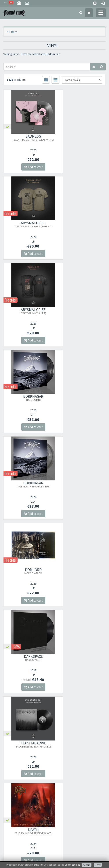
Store (6, 779)
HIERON (82, 571)
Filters (13, 32)
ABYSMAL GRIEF (82, 138)
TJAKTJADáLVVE (82, 398)
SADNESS (27, 138)
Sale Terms (10, 784)
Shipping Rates (12, 790)
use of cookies (72, 865)
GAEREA (82, 484)
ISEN (27, 573)
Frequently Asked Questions (19, 796)
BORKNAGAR (82, 224)
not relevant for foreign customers (23, 807)
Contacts (9, 802)
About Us (9, 773)
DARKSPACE (27, 398)
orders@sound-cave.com (29, 669)
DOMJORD (82, 311)
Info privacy (68, 856)
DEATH (27, 484)
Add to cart (27, 167)
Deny (98, 865)
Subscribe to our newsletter (25, 747)
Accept (87, 865)
